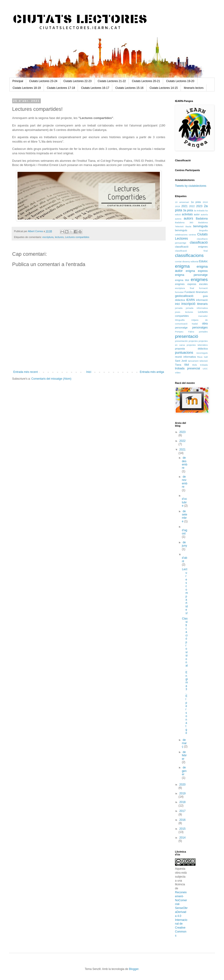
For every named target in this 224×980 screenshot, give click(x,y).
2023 (199, 206)
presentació (187, 336)
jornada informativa (197, 308)
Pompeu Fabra (185, 332)
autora (178, 219)
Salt (206, 357)
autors (189, 218)
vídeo (178, 373)
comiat (178, 261)
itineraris (202, 304)
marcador (203, 316)
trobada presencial (187, 368)
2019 (177, 206)
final (192, 288)
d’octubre (184, 502)
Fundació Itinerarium (196, 292)
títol (187, 365)
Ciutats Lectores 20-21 (146, 81)
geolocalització (184, 296)
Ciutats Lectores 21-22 (112, 81)
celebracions (181, 235)
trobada (204, 365)
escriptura (48, 237)
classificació (199, 242)
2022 (192, 206)
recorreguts (202, 353)
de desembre (184, 463)
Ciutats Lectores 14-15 (164, 88)
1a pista (196, 202)
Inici (89, 372)
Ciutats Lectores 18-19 (27, 88)
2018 (205, 202)
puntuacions (184, 353)
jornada (179, 308)
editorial (195, 261)
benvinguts (181, 230)
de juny (184, 544)
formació (203, 288)
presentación (181, 341)
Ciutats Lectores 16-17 (95, 88)
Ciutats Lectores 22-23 (78, 81)
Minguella (180, 320)
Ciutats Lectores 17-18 (61, 88)
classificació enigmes (191, 247)
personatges (200, 328)
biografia (203, 230)
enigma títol (182, 280)
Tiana (178, 365)
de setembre (184, 516)
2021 (184, 206)
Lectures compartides (77, 237)
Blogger (134, 969)
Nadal (195, 324)
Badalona (202, 219)
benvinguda (200, 226)
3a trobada (199, 211)
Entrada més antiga (152, 372)
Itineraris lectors (194, 88)
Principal (18, 81)
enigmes (199, 279)
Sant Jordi (181, 361)
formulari (179, 292)
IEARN (191, 300)
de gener (184, 771)
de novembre (184, 482)
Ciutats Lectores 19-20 (180, 81)
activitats (187, 214)
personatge (181, 328)
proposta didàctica (191, 349)
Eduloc (203, 261)
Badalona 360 (184, 222)
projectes (193, 341)
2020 (183, 785)
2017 (183, 811)
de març (184, 743)
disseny (186, 261)
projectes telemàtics (197, 345)
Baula (188, 226)
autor (197, 214)
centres (192, 235)
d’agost (184, 532)
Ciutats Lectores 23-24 (43, 81)
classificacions (189, 255)
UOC (205, 369)
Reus (200, 357)
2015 (183, 829)
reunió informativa (185, 357)
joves (178, 312)
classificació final (191, 251)
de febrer (184, 755)
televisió (204, 361)
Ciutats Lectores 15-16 (129, 88)
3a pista (188, 210)
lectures (59, 237)
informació (202, 300)
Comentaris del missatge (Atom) (51, 379)
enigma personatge (191, 275)
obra (205, 324)
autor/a (204, 214)
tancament (193, 361)
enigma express (197, 271)
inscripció (188, 304)
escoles (203, 284)
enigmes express (186, 284)
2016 (183, 820)
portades (203, 332)
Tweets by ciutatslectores (191, 186)
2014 (183, 838)
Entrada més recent (26, 372)
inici (177, 304)
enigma (182, 266)
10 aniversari (182, 202)
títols (195, 365)
